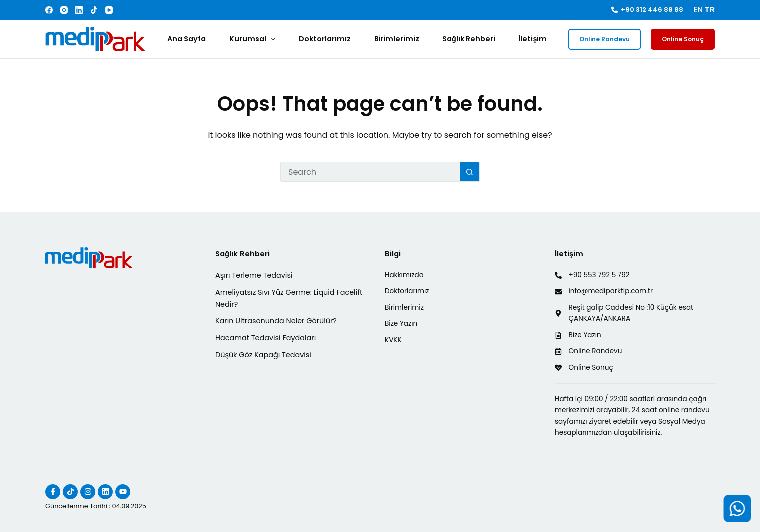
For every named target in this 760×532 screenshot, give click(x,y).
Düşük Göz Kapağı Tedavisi (263, 355)
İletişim (533, 39)
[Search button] (470, 172)
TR (710, 10)
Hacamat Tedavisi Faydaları (265, 338)
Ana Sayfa (187, 39)
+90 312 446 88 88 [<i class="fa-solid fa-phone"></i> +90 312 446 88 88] (647, 10)
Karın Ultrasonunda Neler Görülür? (276, 321)
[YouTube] (109, 10)
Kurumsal (254, 39)
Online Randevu (604, 39)
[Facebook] (49, 10)
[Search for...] (370, 172)
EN (698, 10)
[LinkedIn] (79, 10)
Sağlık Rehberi (469, 39)
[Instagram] (64, 10)
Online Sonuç (683, 39)
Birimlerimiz (397, 39)
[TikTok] (94, 10)
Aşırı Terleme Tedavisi (254, 275)
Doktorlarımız (325, 39)
